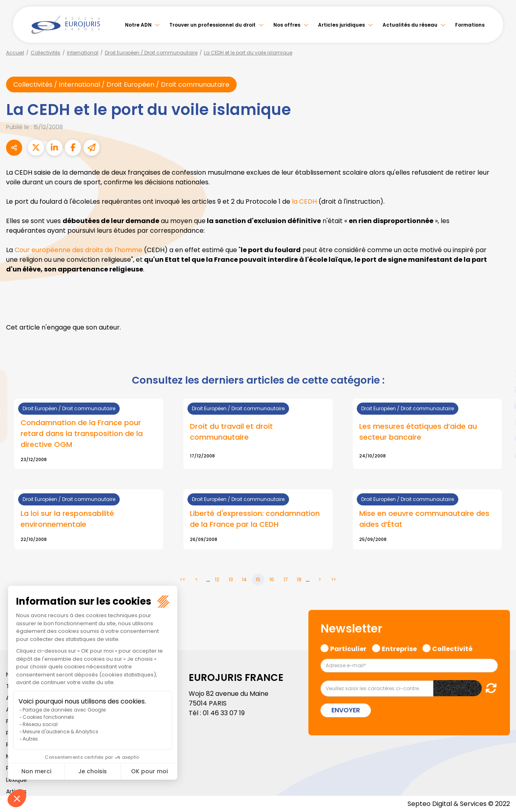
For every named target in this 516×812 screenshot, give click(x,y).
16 (272, 579)
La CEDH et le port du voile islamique (248, 53)
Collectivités (46, 53)
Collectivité (452, 648)
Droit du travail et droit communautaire (231, 432)
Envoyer (346, 710)
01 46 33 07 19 (224, 713)
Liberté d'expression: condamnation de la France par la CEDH (255, 519)
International (83, 53)
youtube (500, 406)
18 (299, 579)
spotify (500, 438)
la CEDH (304, 201)
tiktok (500, 455)
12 (217, 579)
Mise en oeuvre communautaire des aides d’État (424, 519)
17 (286, 579)
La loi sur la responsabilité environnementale (67, 519)
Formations (470, 25)
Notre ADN (138, 25)
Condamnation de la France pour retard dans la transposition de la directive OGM (82, 433)
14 (244, 579)
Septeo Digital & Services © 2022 (459, 804)
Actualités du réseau (410, 25)
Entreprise (399, 648)
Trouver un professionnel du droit (212, 25)
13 (231, 579)
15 (258, 579)
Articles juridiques (341, 25)
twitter (500, 374)
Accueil (15, 53)
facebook (500, 358)
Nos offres (287, 25)
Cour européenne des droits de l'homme (78, 250)
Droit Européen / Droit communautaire (151, 53)
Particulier (348, 648)
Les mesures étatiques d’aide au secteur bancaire (418, 432)
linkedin (500, 390)
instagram (500, 422)
